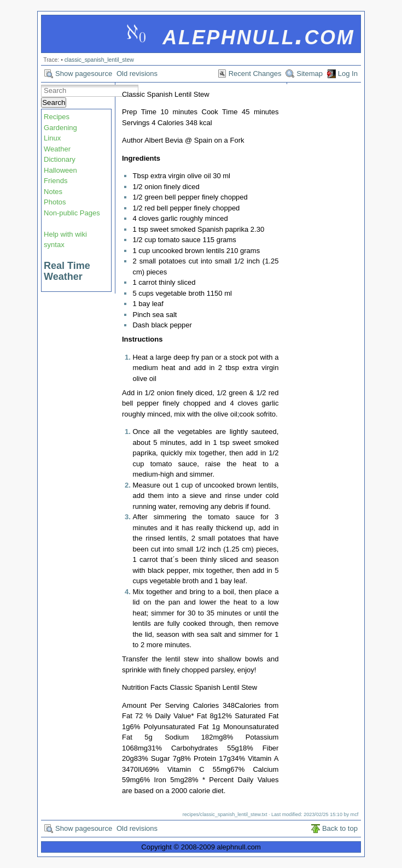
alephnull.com (258, 34)
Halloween (60, 170)
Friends (56, 181)
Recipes (57, 117)
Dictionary (60, 159)
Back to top (340, 828)
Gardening (60, 128)
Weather (57, 149)
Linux (52, 138)
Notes (53, 192)
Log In (348, 74)
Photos (55, 202)
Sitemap (310, 74)
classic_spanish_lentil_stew (99, 60)
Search (54, 102)
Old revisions (137, 74)
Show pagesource (84, 74)
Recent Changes (255, 74)
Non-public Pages (72, 213)
